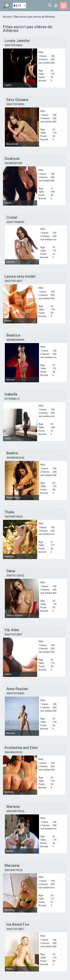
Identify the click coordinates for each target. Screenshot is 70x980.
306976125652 (15, 576)
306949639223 (13, 752)
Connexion (56, 5)
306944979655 (13, 517)
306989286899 (15, 340)
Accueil (7, 17)
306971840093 (15, 222)
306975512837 (13, 281)
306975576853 (13, 45)
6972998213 (12, 399)
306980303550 (13, 163)
